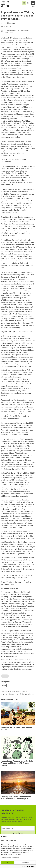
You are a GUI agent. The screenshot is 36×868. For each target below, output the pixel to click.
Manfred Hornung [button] (8, 23)
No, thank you (25, 862)
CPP (17, 247)
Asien (4, 685)
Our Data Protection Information (9, 858)
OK (8, 862)
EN (28, 3)
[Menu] (33, 3)
